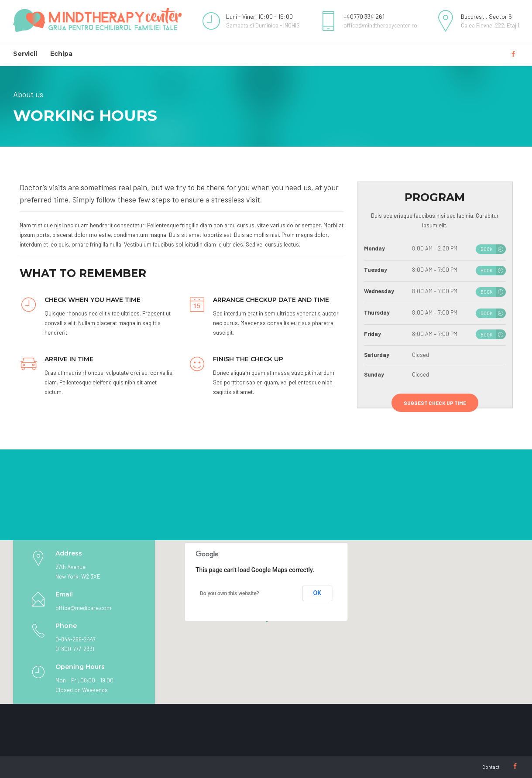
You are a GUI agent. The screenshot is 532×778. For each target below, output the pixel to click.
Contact (491, 767)
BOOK (487, 249)
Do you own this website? (230, 593)
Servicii (25, 54)
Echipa (61, 54)
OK (317, 593)
